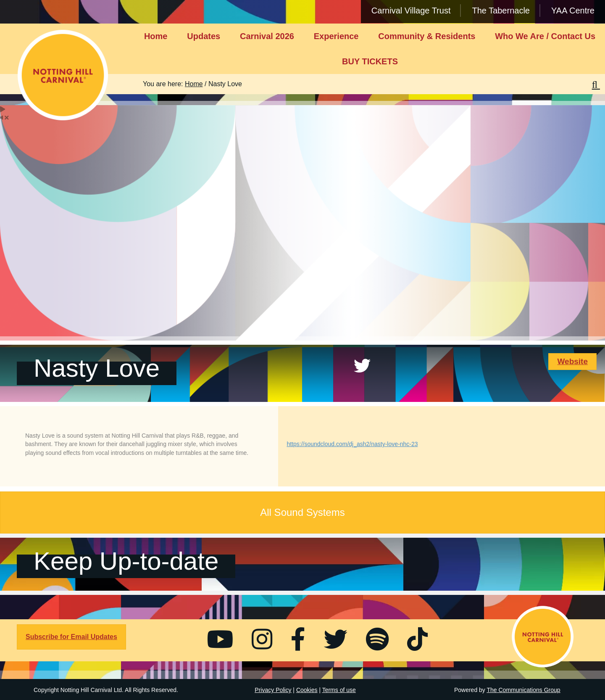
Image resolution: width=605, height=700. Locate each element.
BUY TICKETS (370, 61)
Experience (336, 36)
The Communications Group (524, 690)
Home (156, 36)
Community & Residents (427, 36)
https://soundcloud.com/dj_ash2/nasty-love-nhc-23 (352, 444)
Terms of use (339, 690)
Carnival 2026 (267, 36)
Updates (204, 36)
